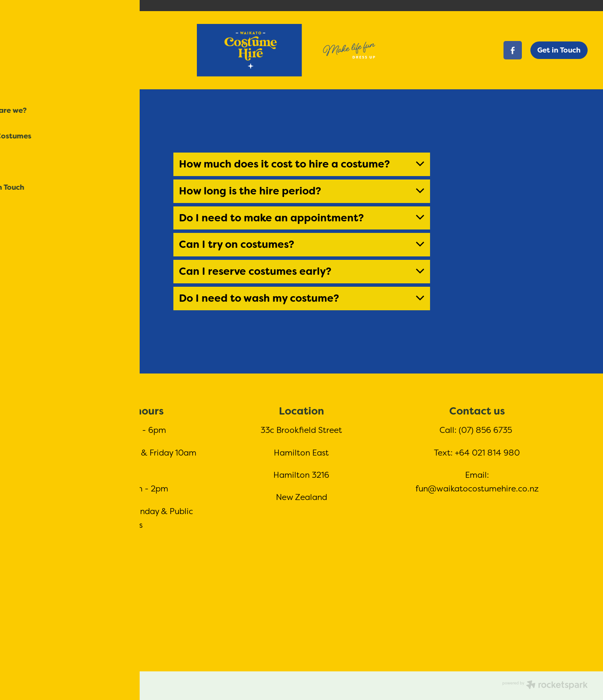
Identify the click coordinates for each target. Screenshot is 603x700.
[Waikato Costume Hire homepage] (301, 50)
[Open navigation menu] (87, 50)
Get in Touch (559, 50)
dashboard (79, 683)
